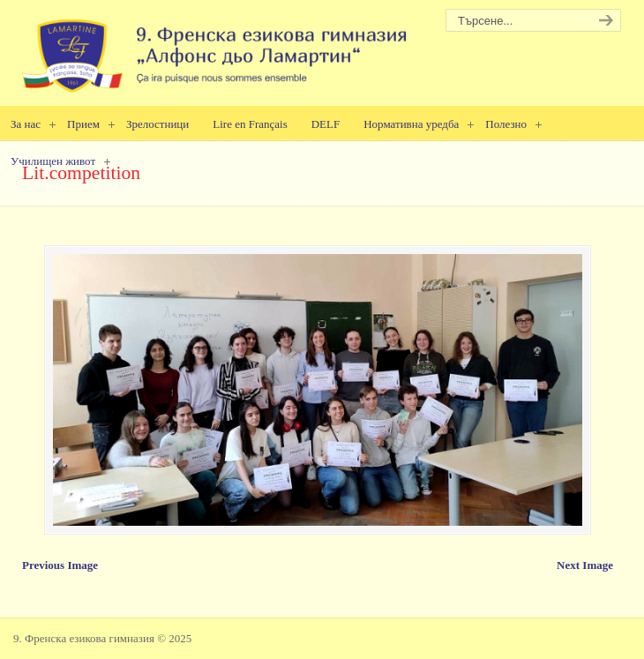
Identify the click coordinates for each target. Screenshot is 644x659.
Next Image (585, 565)
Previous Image (60, 565)
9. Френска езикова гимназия (216, 49)
